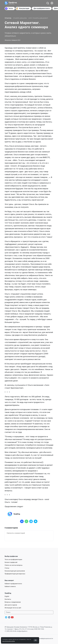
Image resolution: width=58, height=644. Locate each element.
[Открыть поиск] (48, 3)
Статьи (7, 568)
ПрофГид (8, 18)
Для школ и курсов (11, 605)
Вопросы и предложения (13, 602)
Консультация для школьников (15, 571)
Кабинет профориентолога (13, 584)
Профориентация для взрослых (15, 574)
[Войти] (52, 3)
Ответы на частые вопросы (14, 565)
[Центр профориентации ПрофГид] (11, 3)
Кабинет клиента (10, 587)
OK (36, 640)
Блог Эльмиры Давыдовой (38, 18)
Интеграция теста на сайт (13, 608)
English (7, 596)
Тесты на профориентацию (13, 560)
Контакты (8, 599)
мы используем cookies (9, 641)
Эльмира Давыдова (20, 18)
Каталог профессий (11, 562)
